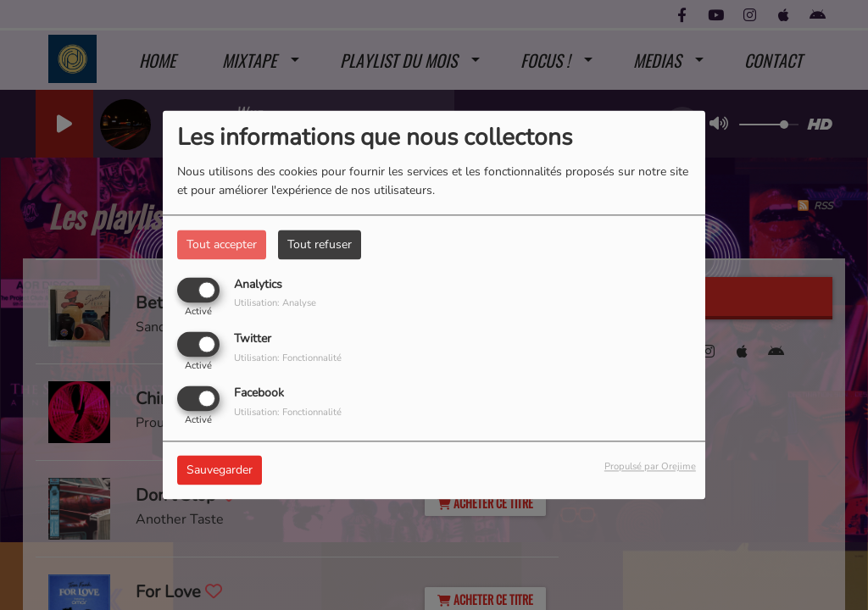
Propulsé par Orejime (650, 467)
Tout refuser (320, 244)
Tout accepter (222, 244)
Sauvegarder (220, 471)
